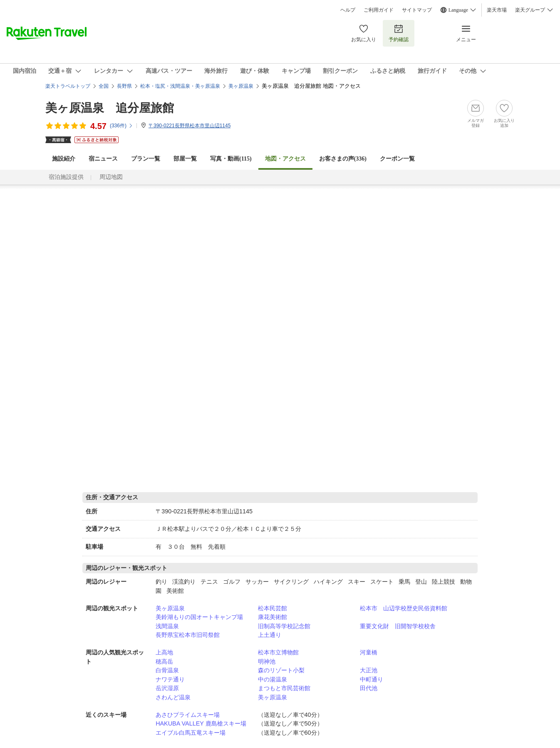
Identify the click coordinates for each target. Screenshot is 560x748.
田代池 (369, 688)
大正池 (369, 670)
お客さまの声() (343, 159)
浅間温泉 (167, 626)
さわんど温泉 (173, 697)
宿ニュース (103, 159)
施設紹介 (64, 159)
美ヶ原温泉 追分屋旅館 (110, 108)
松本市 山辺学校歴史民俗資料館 (404, 608)
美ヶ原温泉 (170, 608)
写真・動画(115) (231, 159)
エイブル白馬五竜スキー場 (191, 733)
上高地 (164, 652)
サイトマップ (417, 10)
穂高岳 (164, 661)
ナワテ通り (170, 679)
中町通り (372, 679)
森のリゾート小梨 (281, 670)
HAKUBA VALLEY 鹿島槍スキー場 (201, 723)
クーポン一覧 (397, 159)
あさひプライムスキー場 (188, 715)
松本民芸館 (273, 608)
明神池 (267, 661)
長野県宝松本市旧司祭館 (188, 635)
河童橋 (369, 652)
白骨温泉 (167, 670)
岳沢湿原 (167, 688)
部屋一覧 (185, 159)
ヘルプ (348, 10)
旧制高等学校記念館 (284, 626)
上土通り (270, 635)
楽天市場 (497, 10)
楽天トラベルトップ (68, 86)
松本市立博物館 (278, 652)
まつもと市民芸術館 (284, 688)
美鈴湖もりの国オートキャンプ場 (199, 617)
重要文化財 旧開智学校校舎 (398, 626)
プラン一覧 (146, 159)
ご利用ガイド (379, 10)
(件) (121, 126)
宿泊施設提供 (66, 177)
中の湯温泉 (273, 679)
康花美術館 (273, 617)
